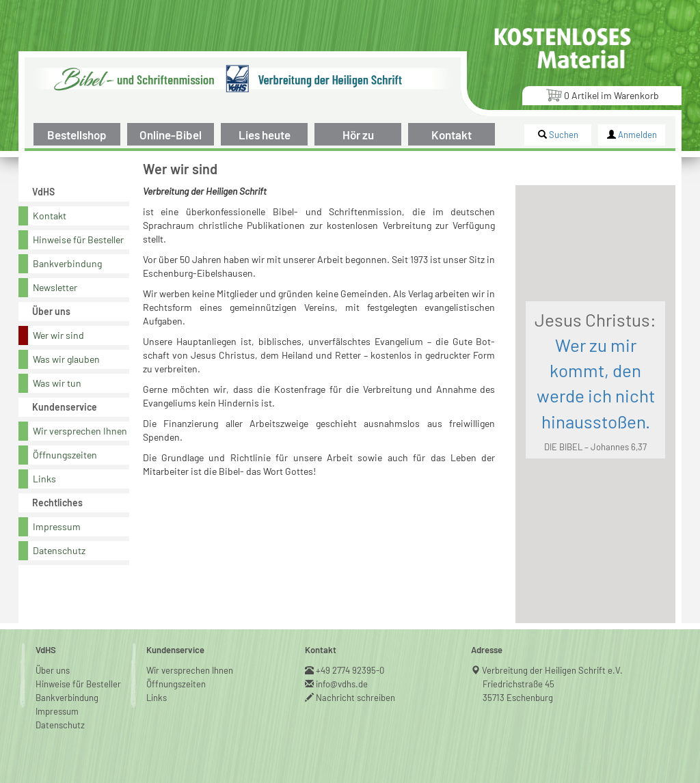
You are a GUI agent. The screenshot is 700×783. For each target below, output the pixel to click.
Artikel (602, 95)
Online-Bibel (171, 135)
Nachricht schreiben (356, 698)
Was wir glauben (66, 359)
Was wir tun (57, 383)
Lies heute (265, 135)
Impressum (57, 526)
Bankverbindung (67, 263)
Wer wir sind (58, 335)
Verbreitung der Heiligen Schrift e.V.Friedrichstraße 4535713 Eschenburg (553, 684)
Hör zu (358, 135)
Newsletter (55, 287)
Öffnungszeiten (65, 455)
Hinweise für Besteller (78, 239)
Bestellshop (77, 135)
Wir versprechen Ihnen (80, 431)
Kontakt (452, 135)
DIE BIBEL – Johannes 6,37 (595, 447)
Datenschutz (59, 550)
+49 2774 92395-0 (350, 670)
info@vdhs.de (342, 684)
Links (44, 479)
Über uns (53, 670)
